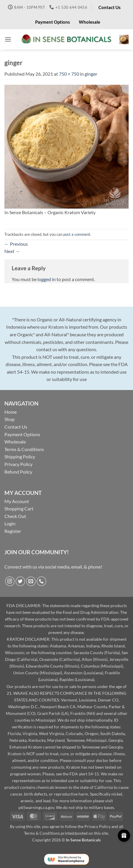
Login (10, 523)
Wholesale (15, 442)
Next (12, 251)
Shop (10, 419)
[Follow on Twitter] (20, 581)
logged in (47, 279)
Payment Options (22, 434)
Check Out (15, 516)
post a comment (77, 234)
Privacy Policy (18, 464)
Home (11, 412)
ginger (91, 74)
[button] (8, 39)
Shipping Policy (20, 456)
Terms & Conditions (24, 449)
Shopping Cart (19, 509)
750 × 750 (69, 74)
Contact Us (16, 427)
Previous (16, 244)
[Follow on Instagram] (10, 581)
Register (13, 531)
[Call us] (41, 581)
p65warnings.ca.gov (36, 807)
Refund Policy (18, 472)
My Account (17, 501)
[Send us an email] (31, 581)
